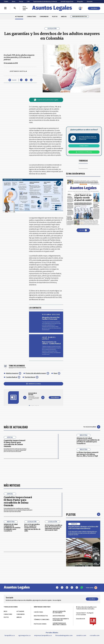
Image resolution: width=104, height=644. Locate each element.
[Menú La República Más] (5, 8)
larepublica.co (10, 635)
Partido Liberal (30, 377)
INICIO (5, 611)
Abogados (80, 1)
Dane (55, 373)
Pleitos (71, 514)
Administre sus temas (33, 384)
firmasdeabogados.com (64, 635)
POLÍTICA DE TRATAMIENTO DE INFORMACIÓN (61, 620)
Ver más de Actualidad (92, 427)
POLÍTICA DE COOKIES (40, 624)
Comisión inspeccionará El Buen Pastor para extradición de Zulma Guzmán (15, 443)
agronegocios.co (24, 635)
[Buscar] (15, 8)
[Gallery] (34, 396)
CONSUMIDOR (44, 17)
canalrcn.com (81, 635)
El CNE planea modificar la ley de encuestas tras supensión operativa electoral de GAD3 (54, 528)
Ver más (83, 230)
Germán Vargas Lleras (67, 1)
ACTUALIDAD (19, 17)
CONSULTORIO (31, 17)
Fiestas (21, 1)
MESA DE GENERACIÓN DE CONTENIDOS (59, 612)
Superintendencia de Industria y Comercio (45, 1)
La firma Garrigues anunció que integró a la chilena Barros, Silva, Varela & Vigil (87, 454)
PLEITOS (55, 17)
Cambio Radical (12, 377)
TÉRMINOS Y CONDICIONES (42, 619)
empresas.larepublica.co (43, 635)
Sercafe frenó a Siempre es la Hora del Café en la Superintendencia (83, 528)
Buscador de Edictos (80, 16)
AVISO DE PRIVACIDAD (59, 616)
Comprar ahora (84, 146)
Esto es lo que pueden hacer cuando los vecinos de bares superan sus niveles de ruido (32, 528)
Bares (14, 1)
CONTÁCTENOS (38, 612)
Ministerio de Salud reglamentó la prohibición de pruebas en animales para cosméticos (88, 441)
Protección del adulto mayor (36, 373)
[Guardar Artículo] (12, 80)
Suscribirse (94, 8)
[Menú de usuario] (80, 8)
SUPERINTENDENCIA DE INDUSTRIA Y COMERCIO (60, 624)
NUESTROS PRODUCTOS (41, 616)
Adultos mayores (12, 373)
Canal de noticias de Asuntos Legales (46, 100)
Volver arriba (92, 588)
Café (28, 1)
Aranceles (90, 1)
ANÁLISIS (64, 17)
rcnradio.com (95, 635)
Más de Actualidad (16, 427)
